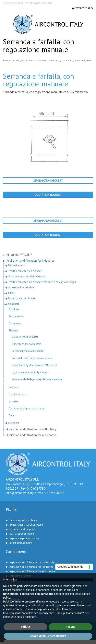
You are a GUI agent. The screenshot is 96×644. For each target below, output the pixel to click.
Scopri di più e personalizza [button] (48, 636)
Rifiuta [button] (26, 627)
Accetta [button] (71, 627)
